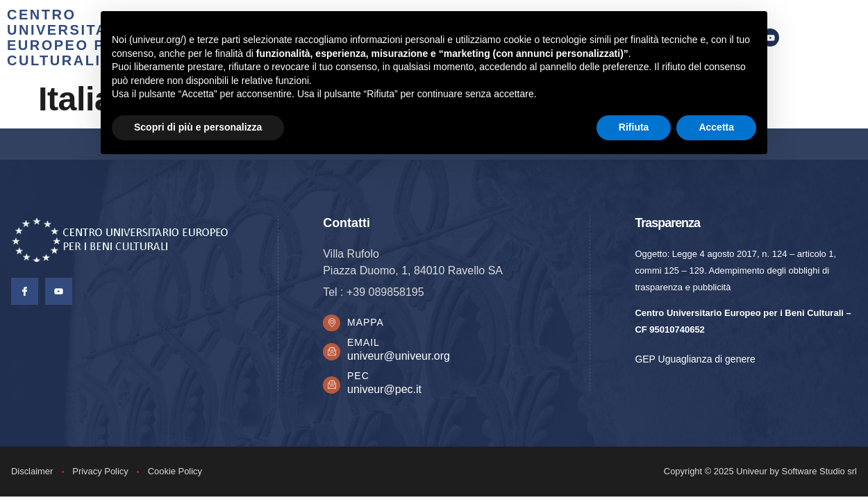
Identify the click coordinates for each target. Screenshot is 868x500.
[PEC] (333, 388)
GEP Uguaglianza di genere (695, 359)
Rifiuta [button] (634, 127)
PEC (362, 380)
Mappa (369, 324)
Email (367, 347)
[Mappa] (333, 325)
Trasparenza (667, 223)
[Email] (333, 356)
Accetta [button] (716, 127)
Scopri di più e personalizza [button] (198, 127)
